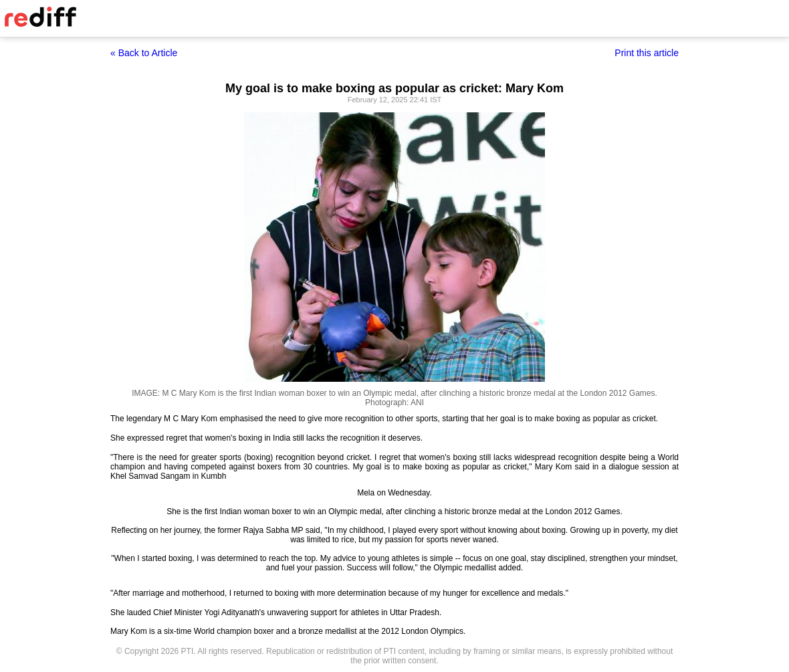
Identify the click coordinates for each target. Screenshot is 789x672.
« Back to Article (144, 53)
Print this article (647, 53)
